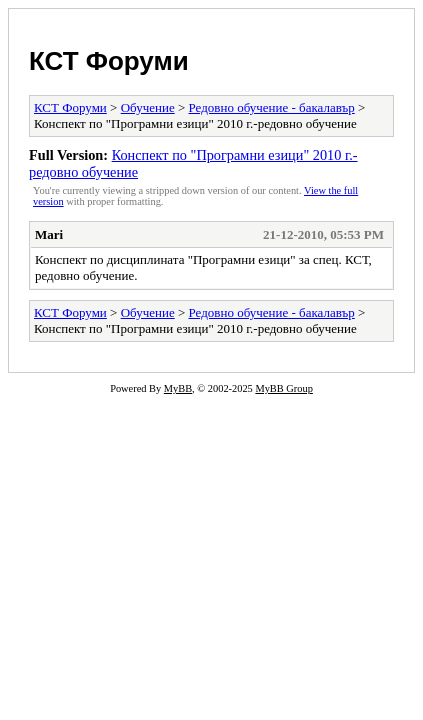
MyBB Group (283, 388)
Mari (49, 234)
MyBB (178, 388)
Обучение (148, 107)
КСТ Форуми (109, 61)
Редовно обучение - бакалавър (272, 107)
